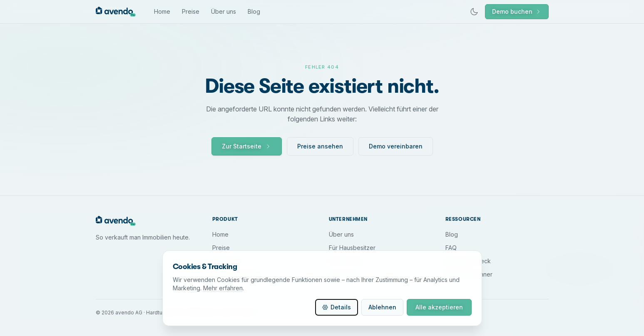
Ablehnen (382, 307)
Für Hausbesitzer (352, 248)
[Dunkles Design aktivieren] (474, 12)
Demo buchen (517, 11)
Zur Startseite (247, 146)
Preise (191, 11)
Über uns (224, 11)
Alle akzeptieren (439, 307)
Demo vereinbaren (396, 146)
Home (162, 11)
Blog (254, 11)
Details (337, 307)
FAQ (451, 248)
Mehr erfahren (223, 288)
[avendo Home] (116, 12)
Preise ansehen (320, 146)
